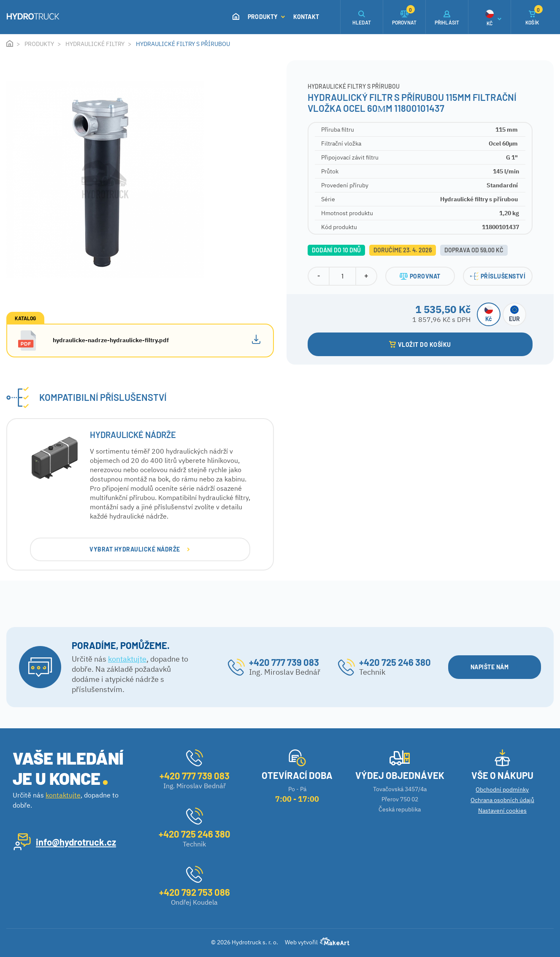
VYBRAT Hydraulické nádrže (139, 549)
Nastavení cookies (502, 811)
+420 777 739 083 (284, 662)
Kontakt (306, 17)
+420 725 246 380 (395, 662)
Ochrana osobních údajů (502, 800)
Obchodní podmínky (502, 789)
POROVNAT (420, 276)
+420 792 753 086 (195, 892)
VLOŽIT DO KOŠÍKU (420, 345)
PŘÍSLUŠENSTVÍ (498, 276)
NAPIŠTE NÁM (494, 667)
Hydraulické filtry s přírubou (183, 44)
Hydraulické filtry (95, 44)
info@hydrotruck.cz (76, 842)
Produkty (266, 17)
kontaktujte (127, 659)
